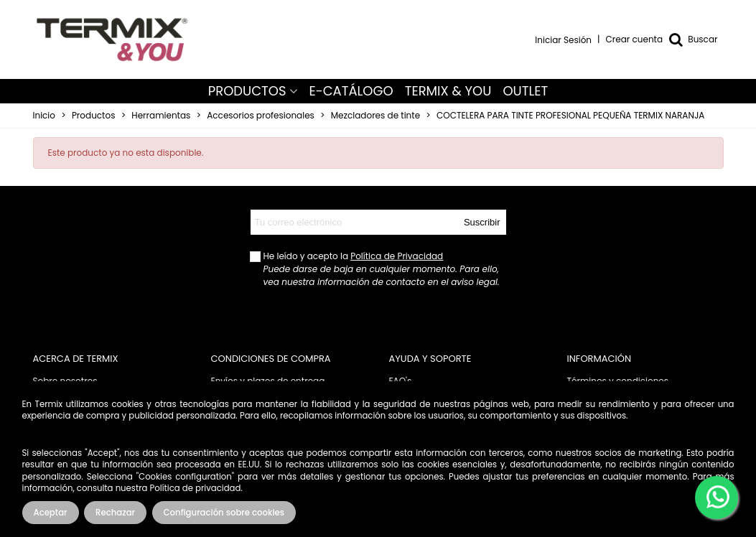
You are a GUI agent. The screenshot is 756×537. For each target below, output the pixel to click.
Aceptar (51, 513)
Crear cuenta (635, 39)
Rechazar (115, 513)
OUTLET (525, 91)
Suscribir (482, 222)
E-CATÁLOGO (351, 91)
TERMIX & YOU (448, 91)
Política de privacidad (196, 488)
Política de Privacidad (397, 256)
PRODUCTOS (247, 91)
